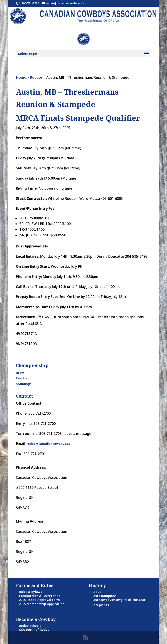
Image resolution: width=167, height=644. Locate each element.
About (96, 592)
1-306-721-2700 (29, 3)
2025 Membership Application (42, 604)
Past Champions (104, 596)
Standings (24, 384)
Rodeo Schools (30, 626)
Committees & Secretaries (39, 596)
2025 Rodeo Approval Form (39, 600)
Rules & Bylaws (30, 592)
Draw (20, 373)
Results (22, 378)
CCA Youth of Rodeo (34, 630)
